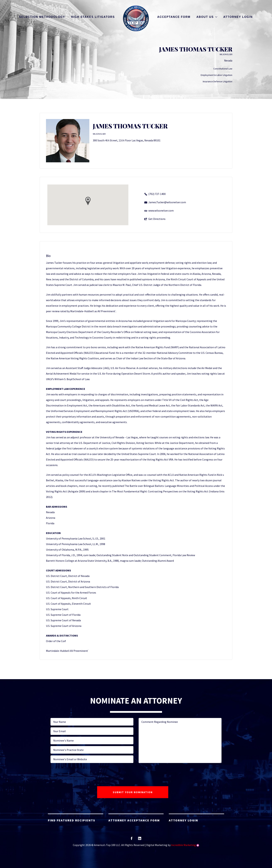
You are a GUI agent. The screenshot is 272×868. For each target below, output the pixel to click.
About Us (205, 17)
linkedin (140, 839)
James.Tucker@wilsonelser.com (167, 202)
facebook (132, 839)
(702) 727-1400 (157, 194)
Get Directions (157, 219)
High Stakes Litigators (93, 17)
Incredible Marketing (183, 845)
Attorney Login (238, 17)
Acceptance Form (174, 17)
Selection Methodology (42, 17)
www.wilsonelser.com (161, 211)
